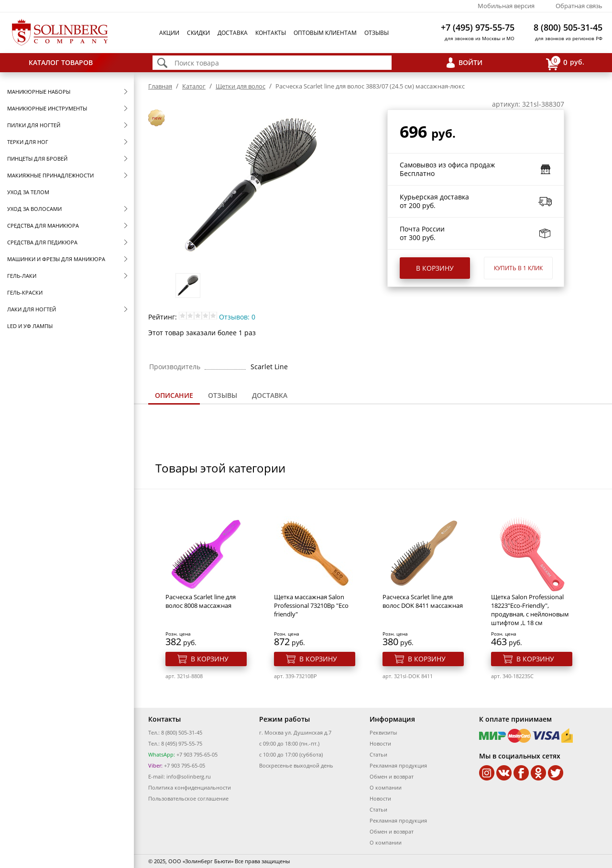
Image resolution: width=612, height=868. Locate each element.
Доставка (233, 33)
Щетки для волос (240, 86)
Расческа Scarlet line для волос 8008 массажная (201, 601)
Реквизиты (383, 732)
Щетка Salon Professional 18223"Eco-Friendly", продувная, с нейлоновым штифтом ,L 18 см (530, 610)
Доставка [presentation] (270, 395)
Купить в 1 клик (518, 268)
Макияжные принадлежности (50, 175)
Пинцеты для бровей (37, 159)
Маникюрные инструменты (47, 108)
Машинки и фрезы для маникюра (56, 259)
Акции (169, 33)
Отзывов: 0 (237, 317)
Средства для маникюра (43, 225)
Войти (470, 62)
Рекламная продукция (398, 765)
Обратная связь (579, 6)
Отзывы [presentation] (223, 395)
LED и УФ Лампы (30, 326)
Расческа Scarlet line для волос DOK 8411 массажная (423, 601)
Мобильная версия (506, 6)
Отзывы (377, 33)
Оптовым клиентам (325, 33)
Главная (160, 86)
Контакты (271, 33)
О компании (386, 787)
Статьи (378, 754)
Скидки (198, 33)
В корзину (435, 268)
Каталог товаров (61, 62)
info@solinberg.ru (189, 776)
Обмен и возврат (392, 776)
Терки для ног (28, 142)
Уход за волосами (34, 209)
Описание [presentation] (174, 395)
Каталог (194, 86)
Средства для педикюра (42, 242)
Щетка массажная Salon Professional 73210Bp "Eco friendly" (311, 605)
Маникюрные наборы (39, 92)
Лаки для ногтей (32, 309)
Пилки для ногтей (34, 125)
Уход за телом (28, 192)
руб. (565, 63)
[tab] (174, 396)
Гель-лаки (22, 276)
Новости (380, 743)
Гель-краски (25, 292)
